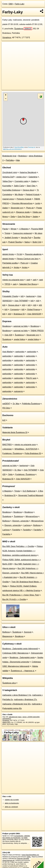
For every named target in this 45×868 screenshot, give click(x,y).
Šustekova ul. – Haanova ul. (23, 671)
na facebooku (19, 836)
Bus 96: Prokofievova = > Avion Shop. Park (21, 595)
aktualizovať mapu (15, 717)
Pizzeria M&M (37, 229)
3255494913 (7, 719)
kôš (22, 296)
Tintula (7, 233)
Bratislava (22, 156)
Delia (13, 217)
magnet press (8, 199)
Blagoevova (7, 636)
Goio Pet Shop (24, 217)
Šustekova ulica (9, 683)
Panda (5, 229)
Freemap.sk (31, 147)
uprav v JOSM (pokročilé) (31, 717)
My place (38, 233)
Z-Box (41, 491)
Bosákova (7, 326)
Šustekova (23, 29)
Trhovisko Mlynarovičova (22, 203)
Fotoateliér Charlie (10, 296)
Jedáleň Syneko (11, 238)
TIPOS (7, 284)
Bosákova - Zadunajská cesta (22, 658)
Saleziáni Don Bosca (28, 284)
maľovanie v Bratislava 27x (25, 700)
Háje (18, 160)
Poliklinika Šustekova (31, 404)
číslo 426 (8, 335)
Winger (14, 229)
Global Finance (34, 310)
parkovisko (20, 352)
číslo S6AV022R (34, 314)
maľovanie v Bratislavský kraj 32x (17, 704)
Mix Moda (19, 195)
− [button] (6, 99)
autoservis (19, 391)
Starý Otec (31, 186)
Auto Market (8, 352)
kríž (4, 420)
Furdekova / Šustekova (12, 453)
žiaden (34, 181)
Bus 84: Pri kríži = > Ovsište (14, 599)
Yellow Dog (7, 181)
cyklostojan (7, 449)
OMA (11, 4)
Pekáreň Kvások (33, 195)
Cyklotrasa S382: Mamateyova (15, 653)
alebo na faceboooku (12, 803)
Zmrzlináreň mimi (10, 172)
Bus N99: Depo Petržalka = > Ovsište (18, 546)
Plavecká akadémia (33, 254)
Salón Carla (19, 186)
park (28, 280)
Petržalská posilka (10, 263)
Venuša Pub (26, 238)
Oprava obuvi (28, 190)
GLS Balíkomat (29, 491)
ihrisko (17, 268)
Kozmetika (7, 186)
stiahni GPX (6, 722)
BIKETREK (7, 445)
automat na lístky (21, 326)
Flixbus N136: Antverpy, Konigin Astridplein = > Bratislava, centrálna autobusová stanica (23, 551)
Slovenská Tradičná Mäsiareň (31, 495)
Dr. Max (16, 404)
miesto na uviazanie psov (13, 280)
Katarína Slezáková (28, 172)
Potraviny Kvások (24, 199)
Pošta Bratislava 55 (33, 453)
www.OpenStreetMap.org (30, 855)
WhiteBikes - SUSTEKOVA (26, 449)
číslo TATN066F (21, 301)
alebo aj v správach (11, 807)
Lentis (38, 203)
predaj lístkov (20, 339)
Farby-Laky (20, 4)
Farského (16, 530)
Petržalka (10, 160)
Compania (15, 310)
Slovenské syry (17, 208)
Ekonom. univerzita (21, 521)
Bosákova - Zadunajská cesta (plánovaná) (20, 649)
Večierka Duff (8, 177)
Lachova (27, 525)
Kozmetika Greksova (11, 190)
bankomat (30, 296)
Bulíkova (6, 521)
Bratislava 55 (19, 314)
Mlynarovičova (32, 516)
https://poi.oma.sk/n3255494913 (12, 149)
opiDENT (6, 404)
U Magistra (24, 229)
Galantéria (33, 177)
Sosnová (28, 632)
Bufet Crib (37, 242)
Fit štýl (19, 254)
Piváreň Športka (15, 242)
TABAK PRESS (37, 331)
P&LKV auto (31, 378)
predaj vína (21, 177)
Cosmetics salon (22, 181)
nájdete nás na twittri (12, 800)
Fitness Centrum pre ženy (28, 259)
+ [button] (6, 95)
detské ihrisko (8, 254)
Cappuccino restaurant (22, 233)
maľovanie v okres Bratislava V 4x (17, 695)
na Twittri (24, 838)
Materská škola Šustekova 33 (15, 432)
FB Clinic (6, 408)
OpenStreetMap (19, 147)
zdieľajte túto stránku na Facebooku (16, 837)
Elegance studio (23, 212)
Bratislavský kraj (9, 156)
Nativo (27, 242)
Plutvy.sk (30, 208)
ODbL (29, 857)
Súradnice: (7, 38)
